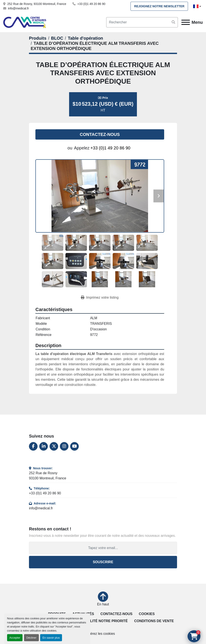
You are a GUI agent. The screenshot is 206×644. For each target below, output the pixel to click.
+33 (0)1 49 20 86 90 (91, 4)
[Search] (142, 22)
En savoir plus (51, 638)
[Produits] (38, 38)
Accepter (15, 638)
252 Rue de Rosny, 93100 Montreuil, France (37, 4)
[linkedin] (44, 446)
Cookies (147, 614)
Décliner (31, 638)
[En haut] (103, 599)
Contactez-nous (100, 134)
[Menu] (186, 22)
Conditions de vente (154, 621)
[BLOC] (57, 38)
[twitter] (54, 446)
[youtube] (74, 446)
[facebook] (33, 446)
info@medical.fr (18, 8)
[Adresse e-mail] (103, 548)
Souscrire (103, 562)
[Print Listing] (100, 298)
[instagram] (64, 446)
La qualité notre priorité (102, 621)
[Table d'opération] (85, 38)
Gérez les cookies (101, 634)
